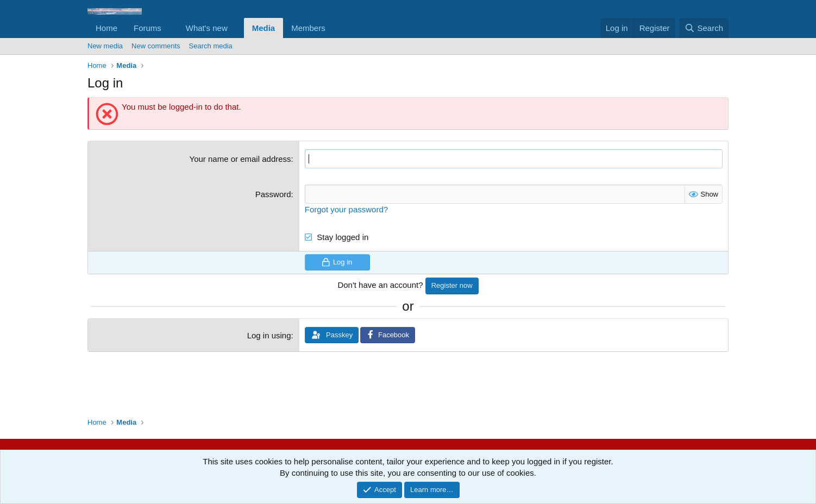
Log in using (269, 335)
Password (273, 194)
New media (105, 46)
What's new (207, 28)
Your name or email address (240, 159)
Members (308, 28)
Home (106, 28)
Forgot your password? (346, 209)
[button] (170, 28)
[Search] (704, 28)
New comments (156, 46)
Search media (211, 46)
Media (264, 28)
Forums (147, 28)
